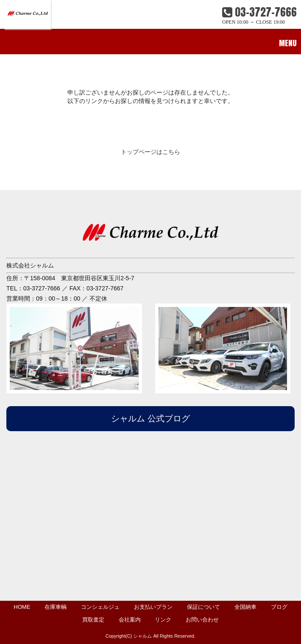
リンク (163, 620)
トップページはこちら (150, 152)
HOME (22, 607)
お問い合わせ (202, 620)
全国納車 (245, 607)
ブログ (279, 607)
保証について (203, 607)
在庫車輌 (56, 607)
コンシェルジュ (100, 607)
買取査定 (93, 620)
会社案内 (130, 620)
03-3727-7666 (259, 12)
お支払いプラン (153, 607)
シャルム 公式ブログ (150, 418)
